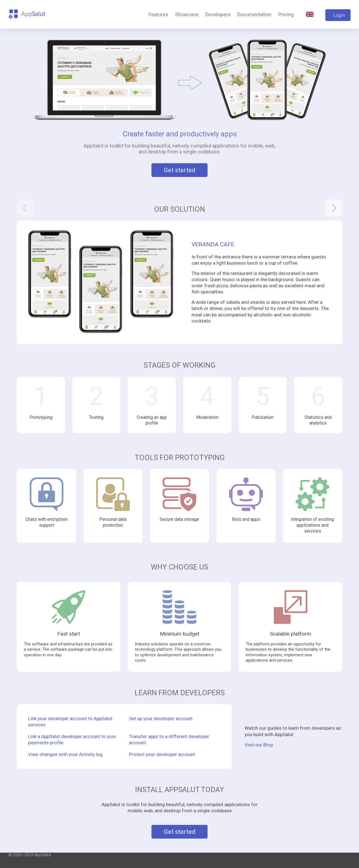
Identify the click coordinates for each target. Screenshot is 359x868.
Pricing (286, 14)
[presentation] (25, 208)
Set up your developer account (161, 718)
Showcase (187, 14)
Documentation (254, 14)
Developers (218, 14)
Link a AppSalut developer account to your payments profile (72, 739)
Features (158, 14)
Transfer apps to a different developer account (169, 739)
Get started (180, 170)
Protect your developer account (162, 754)
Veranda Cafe (213, 244)
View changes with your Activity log (65, 754)
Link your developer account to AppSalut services (70, 722)
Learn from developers (180, 693)
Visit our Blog (259, 745)
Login (339, 15)
